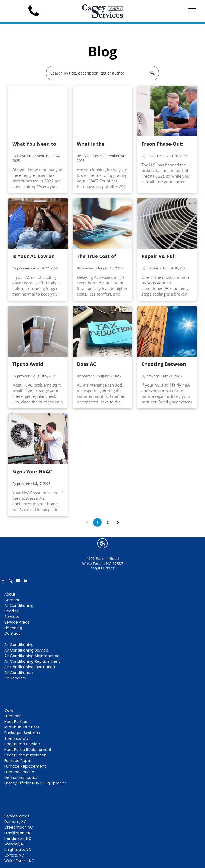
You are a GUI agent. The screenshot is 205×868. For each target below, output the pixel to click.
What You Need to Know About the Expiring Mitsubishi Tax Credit (36, 144)
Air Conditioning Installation (30, 667)
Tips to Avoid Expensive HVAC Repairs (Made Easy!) (37, 364)
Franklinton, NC (18, 833)
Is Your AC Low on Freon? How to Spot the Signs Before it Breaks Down (36, 256)
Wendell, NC (15, 844)
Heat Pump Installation (25, 755)
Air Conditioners (19, 673)
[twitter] (11, 581)
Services (12, 617)
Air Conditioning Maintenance (32, 656)
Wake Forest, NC (19, 861)
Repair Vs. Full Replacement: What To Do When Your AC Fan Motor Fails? (166, 256)
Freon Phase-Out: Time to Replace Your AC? (162, 144)
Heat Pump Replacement (28, 750)
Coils (9, 710)
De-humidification (21, 777)
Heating (11, 611)
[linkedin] (25, 581)
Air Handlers (15, 678)
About (10, 594)
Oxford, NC (14, 855)
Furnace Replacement (25, 766)
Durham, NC (15, 822)
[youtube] (18, 581)
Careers (12, 600)
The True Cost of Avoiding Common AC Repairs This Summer (99, 256)
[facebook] (3, 581)
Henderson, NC (18, 838)
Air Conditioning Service (26, 650)
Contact (12, 633)
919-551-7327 (102, 569)
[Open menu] (192, 11)
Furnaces (13, 716)
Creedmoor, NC (19, 827)
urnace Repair (19, 761)
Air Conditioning (19, 605)
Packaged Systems (22, 733)
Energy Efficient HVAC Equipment (35, 783)
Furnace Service (19, 772)
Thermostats (16, 738)
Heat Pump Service (22, 744)
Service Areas (17, 622)
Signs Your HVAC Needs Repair (32, 472)
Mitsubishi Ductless (22, 727)
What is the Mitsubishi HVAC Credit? (97, 144)
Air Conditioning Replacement (32, 661)
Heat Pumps (16, 722)
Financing (13, 628)
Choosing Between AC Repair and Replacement (164, 364)
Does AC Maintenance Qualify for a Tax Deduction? (102, 364)
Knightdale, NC (18, 850)
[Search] (103, 73)
